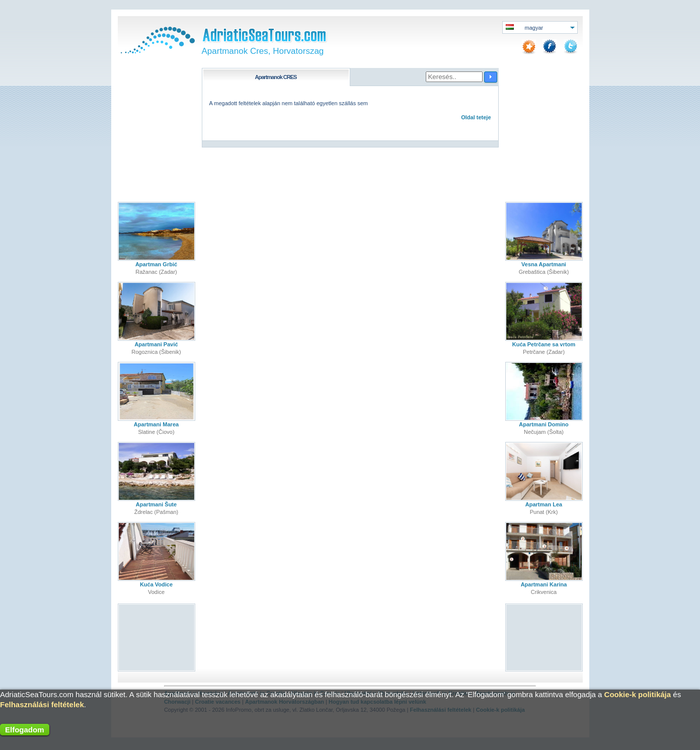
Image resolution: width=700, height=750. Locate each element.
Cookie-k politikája (638, 694)
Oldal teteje (476, 117)
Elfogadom (25, 730)
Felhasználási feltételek (42, 704)
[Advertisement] (156, 638)
